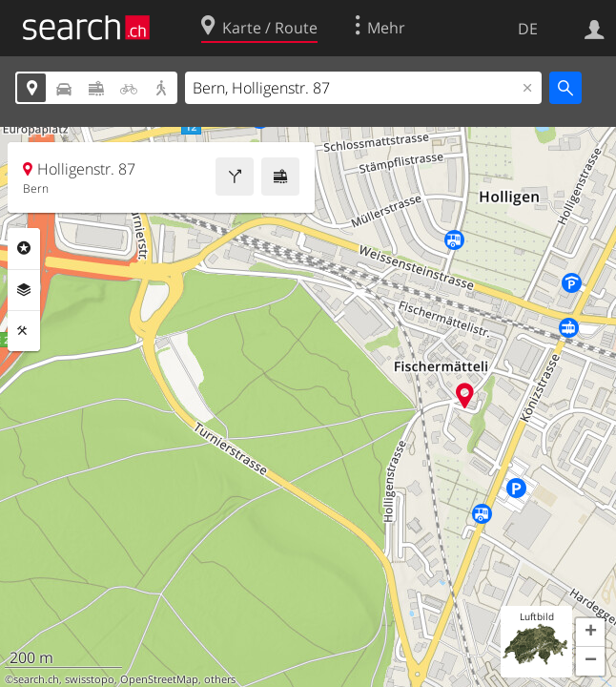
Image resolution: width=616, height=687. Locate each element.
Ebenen (24, 290)
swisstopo (90, 679)
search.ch (36, 679)
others (220, 679)
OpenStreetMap (159, 679)
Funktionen (24, 331)
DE (528, 29)
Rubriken (24, 248)
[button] (590, 633)
